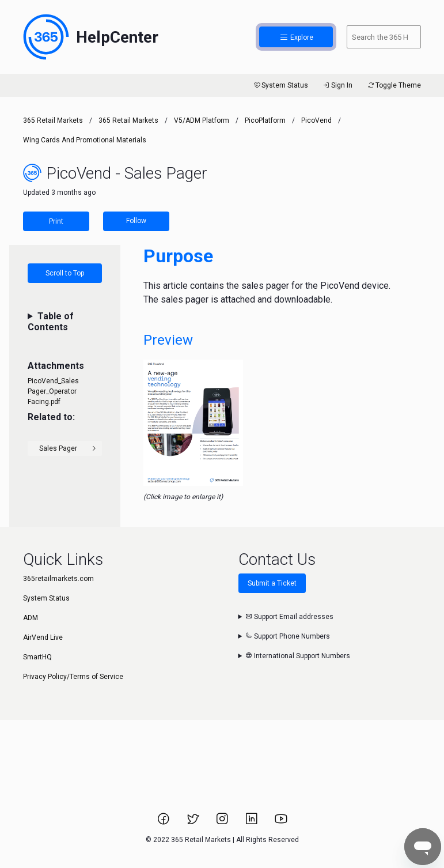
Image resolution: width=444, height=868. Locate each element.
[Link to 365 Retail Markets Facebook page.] (164, 822)
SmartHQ (37, 657)
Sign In (337, 85)
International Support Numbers (298, 656)
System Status (280, 85)
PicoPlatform (265, 120)
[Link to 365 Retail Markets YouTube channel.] (281, 822)
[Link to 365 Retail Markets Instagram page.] (223, 822)
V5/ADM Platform (202, 120)
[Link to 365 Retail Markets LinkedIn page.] (253, 822)
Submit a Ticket (272, 583)
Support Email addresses (289, 617)
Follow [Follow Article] (136, 221)
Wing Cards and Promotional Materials (85, 140)
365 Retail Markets (53, 120)
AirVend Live (43, 637)
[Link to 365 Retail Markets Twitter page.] (194, 822)
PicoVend (316, 120)
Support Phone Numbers (288, 636)
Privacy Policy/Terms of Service (73, 677)
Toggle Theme (394, 85)
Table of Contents (51, 322)
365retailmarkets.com (58, 579)
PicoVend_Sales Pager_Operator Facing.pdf (53, 391)
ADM (31, 618)
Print (56, 221)
